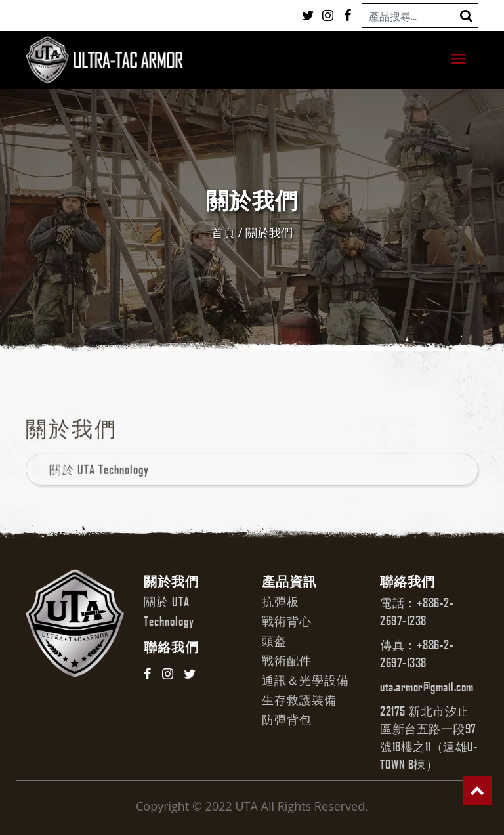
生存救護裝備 (299, 700)
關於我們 (269, 232)
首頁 (223, 232)
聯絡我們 (171, 647)
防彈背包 (287, 719)
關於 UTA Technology (99, 488)
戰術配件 (287, 660)
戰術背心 (287, 621)
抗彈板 (281, 601)
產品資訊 (289, 581)
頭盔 (274, 641)
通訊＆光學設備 (305, 680)
